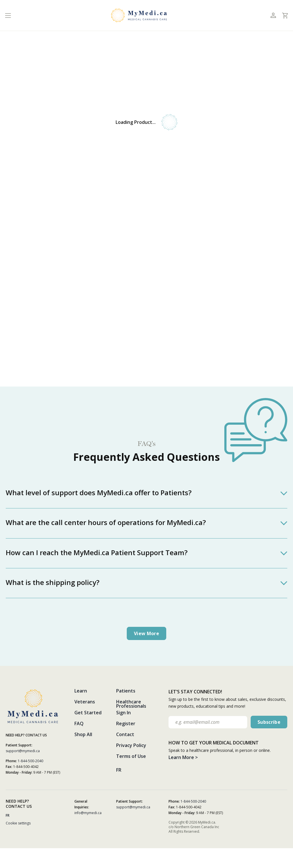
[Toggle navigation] (8, 15)
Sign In (123, 713)
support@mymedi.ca (23, 751)
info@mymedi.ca (88, 813)
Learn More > (183, 757)
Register (126, 723)
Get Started (88, 713)
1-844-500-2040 (30, 761)
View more (146, 633)
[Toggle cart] (285, 15)
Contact (125, 734)
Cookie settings (18, 823)
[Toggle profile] (273, 15)
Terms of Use (131, 756)
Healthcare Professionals (131, 704)
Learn (81, 691)
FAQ (79, 723)
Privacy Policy (131, 745)
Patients (126, 691)
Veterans (85, 702)
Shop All (83, 734)
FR (119, 770)
